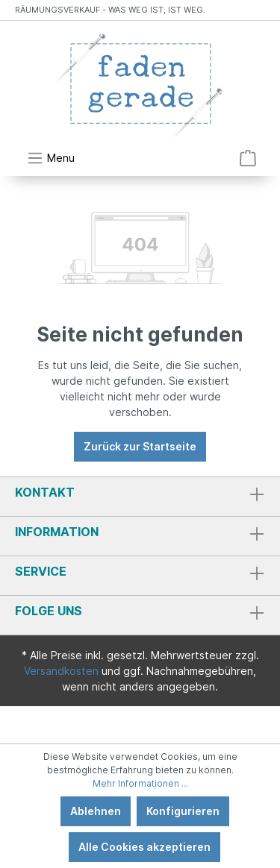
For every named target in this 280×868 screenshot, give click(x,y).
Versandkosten (61, 671)
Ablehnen (96, 811)
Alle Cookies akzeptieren (144, 847)
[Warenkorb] (248, 158)
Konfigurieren (183, 811)
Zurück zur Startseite (140, 446)
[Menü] (51, 158)
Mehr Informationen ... (140, 783)
